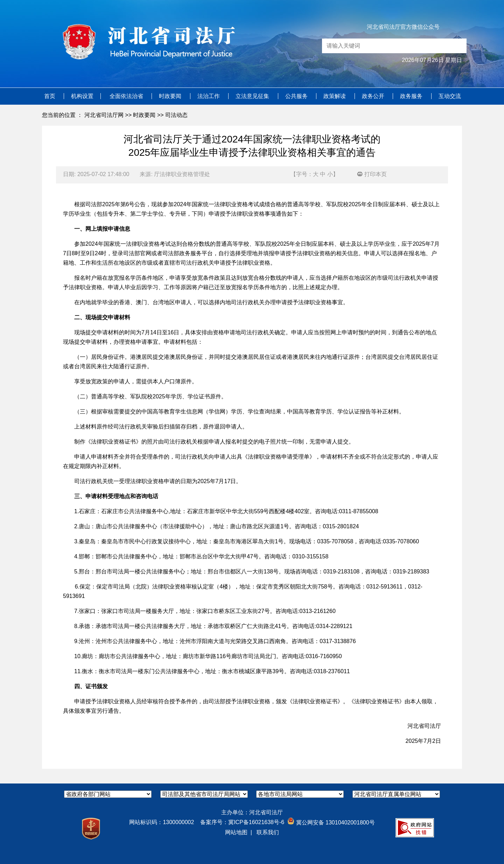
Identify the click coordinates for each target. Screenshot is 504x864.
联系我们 (268, 832)
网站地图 (236, 832)
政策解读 (335, 96)
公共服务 (297, 96)
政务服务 (412, 96)
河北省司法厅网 (104, 115)
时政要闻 (171, 96)
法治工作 (209, 96)
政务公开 (374, 96)
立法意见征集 (253, 96)
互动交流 (450, 96)
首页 (50, 96)
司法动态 (176, 115)
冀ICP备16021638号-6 (256, 822)
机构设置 (82, 96)
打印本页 (372, 174)
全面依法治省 (127, 96)
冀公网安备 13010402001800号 (331, 823)
